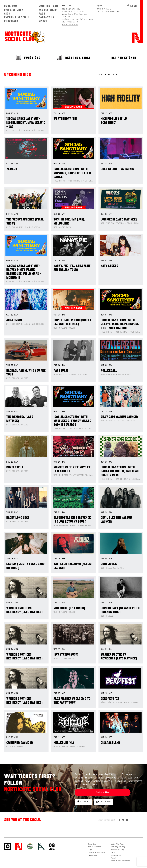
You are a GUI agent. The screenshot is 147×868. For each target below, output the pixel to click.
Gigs (7, 14)
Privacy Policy (118, 847)
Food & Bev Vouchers (121, 861)
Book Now (11, 6)
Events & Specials (17, 17)
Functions (11, 21)
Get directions (70, 25)
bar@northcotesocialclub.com (77, 19)
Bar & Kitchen (14, 10)
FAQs (42, 14)
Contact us (47, 17)
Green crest (30, 846)
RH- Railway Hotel (41, 846)
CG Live (52, 847)
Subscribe (102, 792)
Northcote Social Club (25, 37)
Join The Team (48, 6)
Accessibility (48, 10)
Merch (43, 21)
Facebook (83, 802)
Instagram (104, 802)
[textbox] (121, 75)
